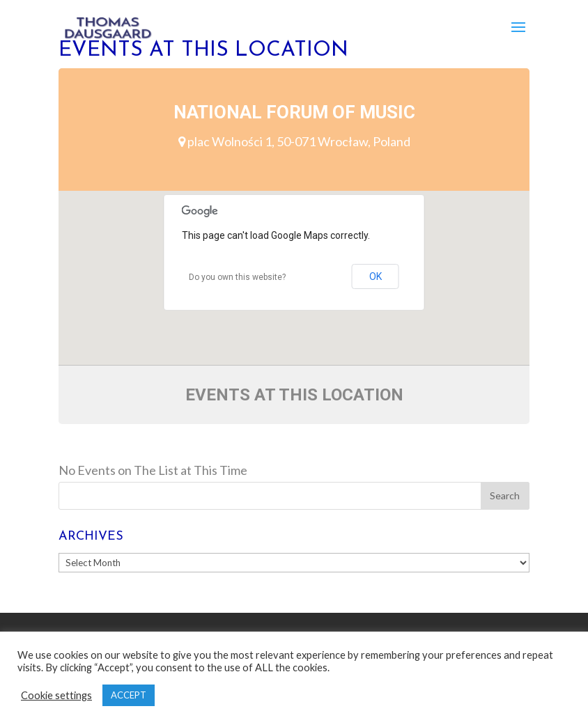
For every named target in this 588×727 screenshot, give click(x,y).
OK (376, 276)
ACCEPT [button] (129, 695)
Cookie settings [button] (56, 695)
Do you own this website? (237, 277)
